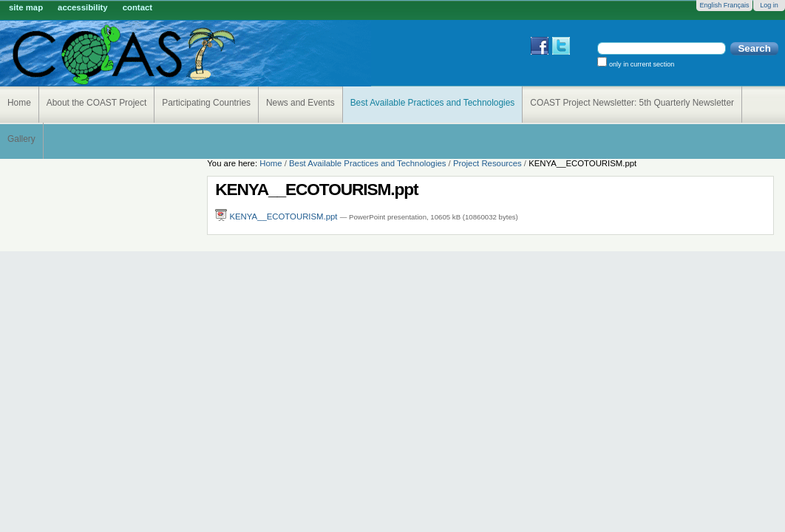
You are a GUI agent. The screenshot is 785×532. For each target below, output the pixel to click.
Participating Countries (206, 103)
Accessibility (83, 7)
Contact (137, 7)
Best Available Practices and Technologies (433, 103)
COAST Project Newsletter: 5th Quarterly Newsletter (632, 103)
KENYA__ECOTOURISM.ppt (277, 216)
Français (737, 5)
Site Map (26, 7)
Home (19, 103)
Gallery (21, 139)
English (710, 5)
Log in (769, 5)
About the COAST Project (96, 103)
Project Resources (487, 163)
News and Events (300, 103)
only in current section (640, 64)
